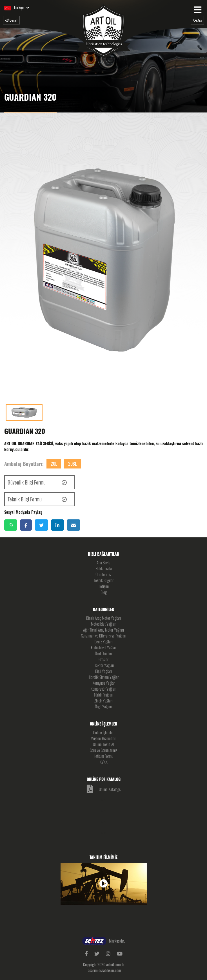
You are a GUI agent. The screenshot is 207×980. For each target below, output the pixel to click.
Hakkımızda (104, 568)
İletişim (104, 586)
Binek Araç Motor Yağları (103, 618)
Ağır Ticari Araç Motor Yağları (103, 630)
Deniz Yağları (103, 642)
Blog (104, 592)
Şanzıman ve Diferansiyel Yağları (104, 636)
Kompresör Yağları (103, 689)
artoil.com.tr (115, 964)
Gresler (103, 659)
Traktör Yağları (104, 665)
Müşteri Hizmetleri (103, 738)
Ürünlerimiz (103, 574)
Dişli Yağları (103, 671)
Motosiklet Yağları (104, 624)
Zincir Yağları (103, 701)
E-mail (11, 20)
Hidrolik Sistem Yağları (103, 677)
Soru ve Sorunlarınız (103, 750)
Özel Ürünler (103, 653)
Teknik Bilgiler (103, 580)
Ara (197, 20)
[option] (103, 260)
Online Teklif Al (103, 744)
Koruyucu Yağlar (104, 683)
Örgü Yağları (103, 707)
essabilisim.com (110, 970)
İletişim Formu (103, 756)
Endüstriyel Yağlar (103, 647)
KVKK (104, 762)
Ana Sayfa (103, 563)
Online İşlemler (103, 732)
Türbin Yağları (103, 695)
